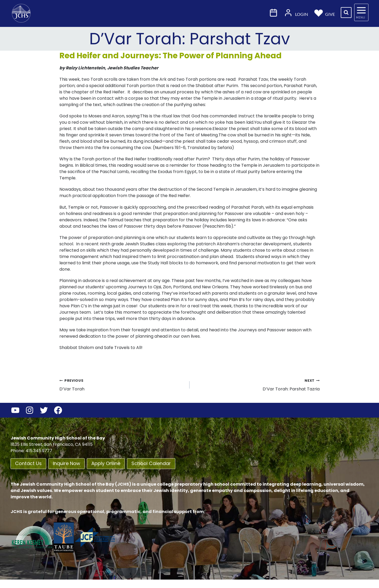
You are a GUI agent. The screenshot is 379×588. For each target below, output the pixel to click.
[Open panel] (361, 12)
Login (296, 13)
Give (325, 13)
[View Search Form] (346, 13)
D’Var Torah (122, 385)
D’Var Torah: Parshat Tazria (257, 385)
